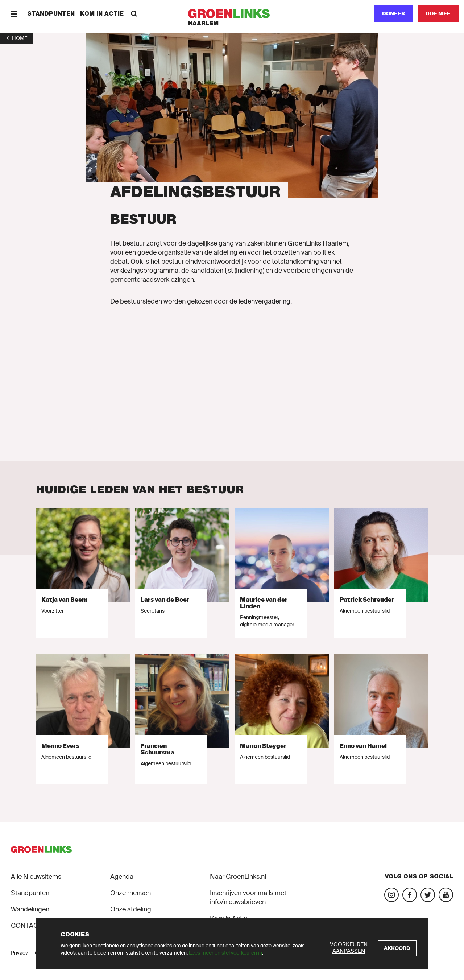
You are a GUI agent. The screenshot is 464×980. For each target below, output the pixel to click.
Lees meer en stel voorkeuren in (225, 953)
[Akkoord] (397, 948)
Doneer (394, 13)
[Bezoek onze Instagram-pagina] (391, 895)
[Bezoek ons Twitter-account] (428, 895)
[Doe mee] (438, 14)
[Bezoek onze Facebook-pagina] (410, 895)
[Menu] (14, 14)
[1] (16, 38)
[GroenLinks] (232, 14)
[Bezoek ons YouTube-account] (446, 895)
